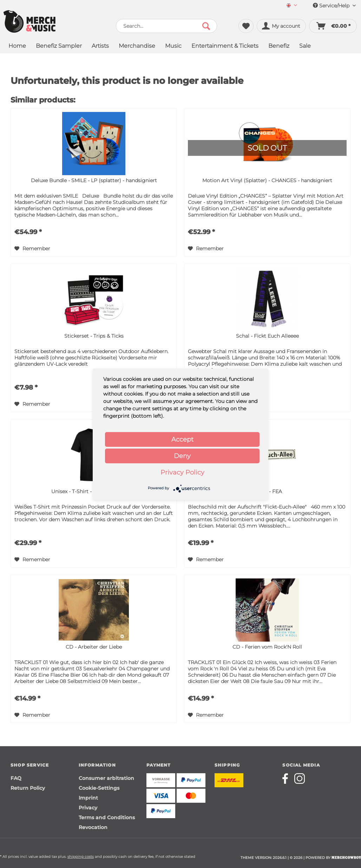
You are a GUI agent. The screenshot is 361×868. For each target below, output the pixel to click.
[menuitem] (292, 6)
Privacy (88, 808)
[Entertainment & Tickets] (225, 47)
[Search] (206, 26)
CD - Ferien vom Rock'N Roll (267, 647)
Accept (182, 439)
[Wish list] (246, 26)
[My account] (281, 26)
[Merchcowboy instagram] (300, 778)
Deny (182, 456)
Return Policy (28, 788)
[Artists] (100, 47)
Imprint (88, 798)
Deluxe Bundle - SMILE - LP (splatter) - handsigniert (94, 180)
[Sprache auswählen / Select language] (292, 6)
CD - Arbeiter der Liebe (94, 647)
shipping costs (81, 857)
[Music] (173, 47)
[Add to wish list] (32, 249)
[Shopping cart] (333, 26)
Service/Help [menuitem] (334, 6)
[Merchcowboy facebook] (288, 778)
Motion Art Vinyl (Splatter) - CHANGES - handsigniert (267, 180)
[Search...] (166, 26)
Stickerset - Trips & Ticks (94, 336)
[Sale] (305, 47)
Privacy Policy (182, 472)
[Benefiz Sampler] (59, 47)
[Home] (17, 47)
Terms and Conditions (107, 817)
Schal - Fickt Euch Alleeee (267, 336)
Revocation (93, 827)
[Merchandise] (137, 47)
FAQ (16, 778)
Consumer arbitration (106, 778)
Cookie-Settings (99, 788)
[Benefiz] (279, 47)
